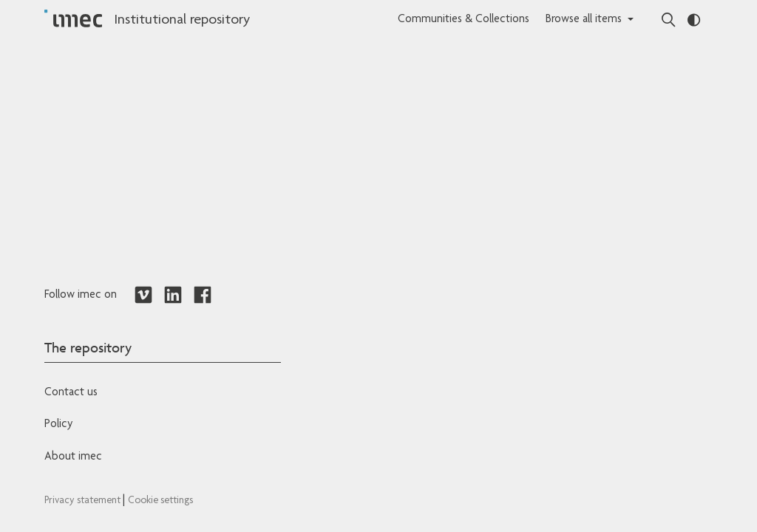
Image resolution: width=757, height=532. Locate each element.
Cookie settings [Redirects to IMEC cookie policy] (160, 501)
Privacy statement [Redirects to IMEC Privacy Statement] (84, 501)
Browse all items (584, 20)
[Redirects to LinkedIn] (173, 296)
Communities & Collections (464, 20)
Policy (58, 425)
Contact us (71, 393)
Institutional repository (182, 21)
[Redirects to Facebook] (203, 296)
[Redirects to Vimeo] (143, 296)
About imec (73, 457)
